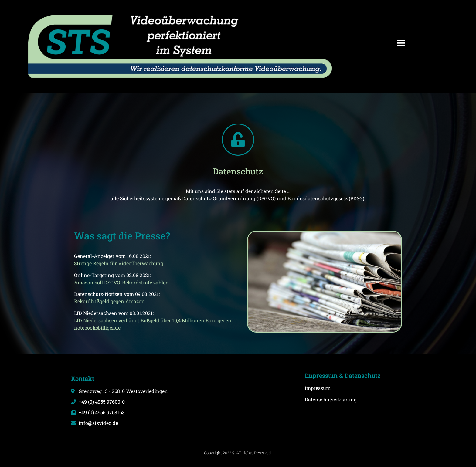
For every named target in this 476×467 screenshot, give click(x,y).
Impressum (318, 388)
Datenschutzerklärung (331, 399)
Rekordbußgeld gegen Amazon (109, 301)
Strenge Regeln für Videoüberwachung (119, 263)
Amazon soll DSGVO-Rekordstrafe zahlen (121, 282)
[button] (401, 43)
